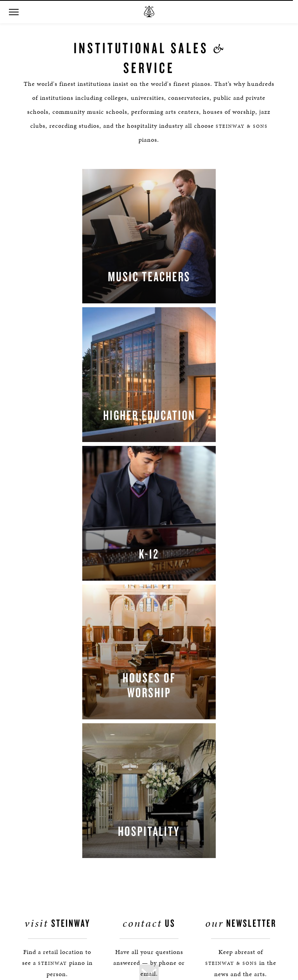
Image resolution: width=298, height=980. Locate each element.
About (27, 754)
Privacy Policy (37, 878)
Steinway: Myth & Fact (48, 867)
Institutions (34, 833)
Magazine (32, 856)
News (26, 788)
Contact (29, 765)
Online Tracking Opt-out (50, 889)
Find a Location (58, 710)
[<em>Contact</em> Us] (165, 716)
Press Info (32, 777)
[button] (14, 12)
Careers (29, 844)
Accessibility (35, 901)
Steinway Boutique (43, 810)
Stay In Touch (240, 710)
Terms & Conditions (45, 912)
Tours (27, 799)
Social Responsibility (46, 822)
